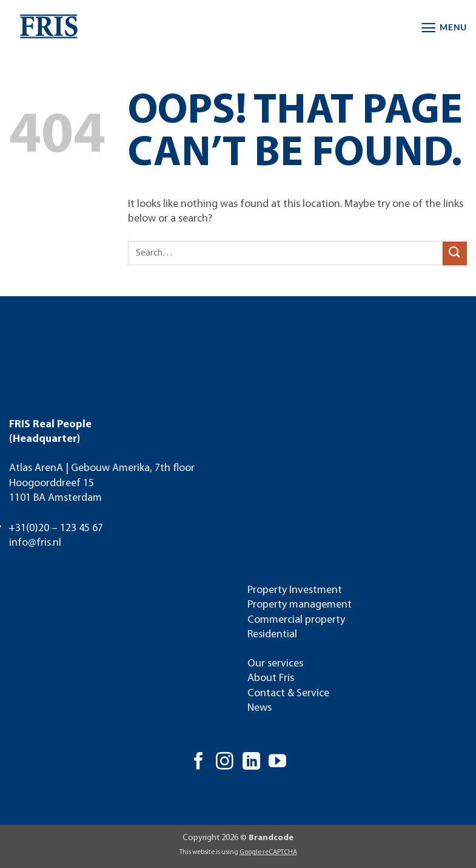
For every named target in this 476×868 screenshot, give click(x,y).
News (260, 708)
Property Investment (295, 590)
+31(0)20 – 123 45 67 (56, 528)
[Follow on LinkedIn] (251, 762)
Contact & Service (288, 693)
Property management (300, 605)
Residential (272, 635)
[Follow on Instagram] (225, 762)
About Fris (271, 678)
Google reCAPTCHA (268, 852)
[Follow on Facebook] (199, 762)
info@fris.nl (35, 543)
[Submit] (455, 253)
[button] (444, 28)
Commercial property (296, 620)
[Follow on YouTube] (277, 762)
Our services (275, 664)
